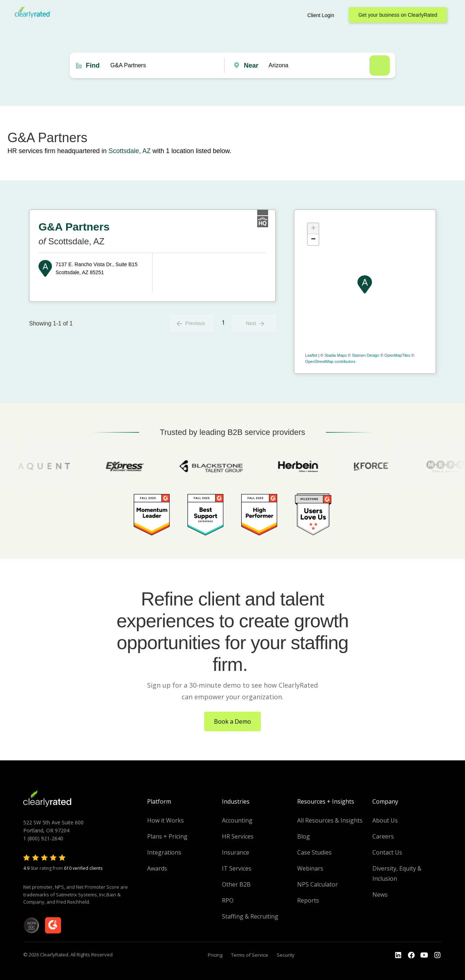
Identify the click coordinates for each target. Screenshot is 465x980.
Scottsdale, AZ (130, 151)
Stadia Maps (335, 355)
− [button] (313, 240)
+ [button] (313, 229)
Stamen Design (366, 355)
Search (380, 65)
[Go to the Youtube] (411, 955)
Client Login (321, 15)
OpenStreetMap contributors (330, 361)
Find (93, 65)
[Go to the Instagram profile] (437, 955)
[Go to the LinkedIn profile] (398, 955)
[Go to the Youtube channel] (424, 955)
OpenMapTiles (397, 355)
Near (251, 65)
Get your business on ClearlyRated (398, 15)
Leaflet (311, 355)
